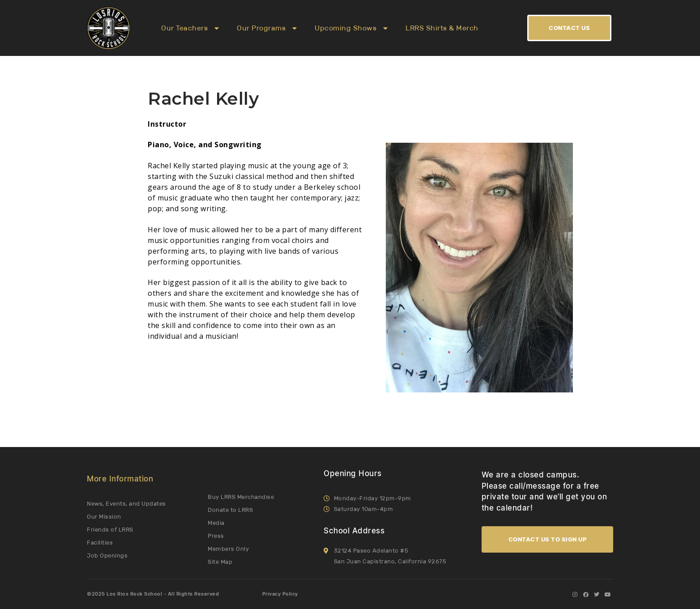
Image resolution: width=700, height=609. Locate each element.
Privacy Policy (280, 594)
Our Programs (267, 28)
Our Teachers (190, 28)
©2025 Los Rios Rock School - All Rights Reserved (153, 594)
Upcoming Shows (351, 28)
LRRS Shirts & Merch (442, 28)
